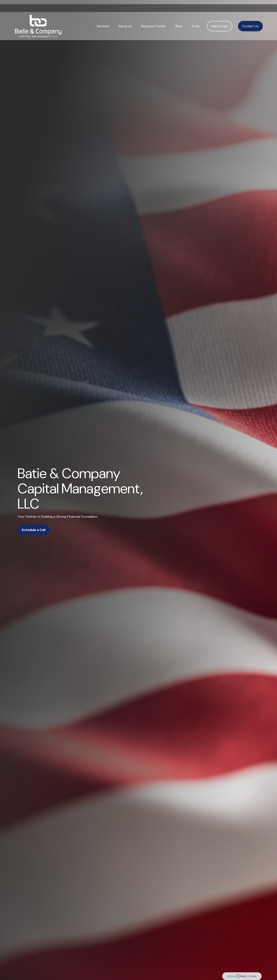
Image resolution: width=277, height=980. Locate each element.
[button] (103, 22)
